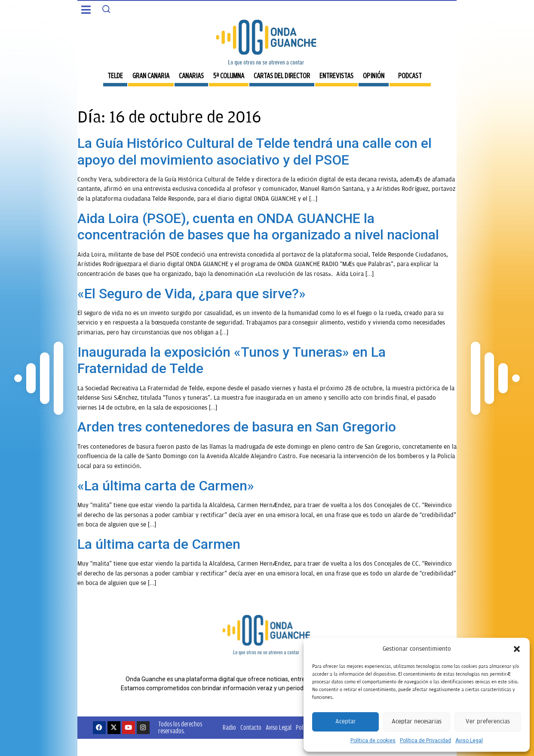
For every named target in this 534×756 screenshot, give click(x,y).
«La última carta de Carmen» (166, 486)
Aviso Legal (469, 741)
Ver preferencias (488, 721)
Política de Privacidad (425, 741)
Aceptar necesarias (417, 721)
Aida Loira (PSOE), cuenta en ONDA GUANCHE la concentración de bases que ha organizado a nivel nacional (258, 226)
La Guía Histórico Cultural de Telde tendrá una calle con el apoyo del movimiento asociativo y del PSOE (255, 151)
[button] (517, 649)
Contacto (251, 727)
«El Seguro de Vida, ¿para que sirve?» (192, 294)
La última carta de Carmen (159, 544)
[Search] (106, 9)
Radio (229, 727)
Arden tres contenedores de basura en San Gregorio (237, 427)
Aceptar (346, 721)
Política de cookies (373, 741)
